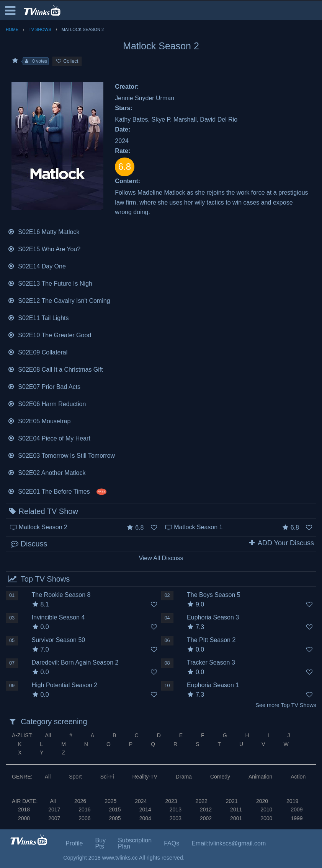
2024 (141, 801)
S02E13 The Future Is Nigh (50, 283)
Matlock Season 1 (198, 527)
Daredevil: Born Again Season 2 (75, 662)
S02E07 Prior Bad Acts (44, 386)
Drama (184, 777)
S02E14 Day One (37, 266)
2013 (176, 809)
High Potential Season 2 (65, 685)
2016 (84, 809)
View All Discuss (161, 558)
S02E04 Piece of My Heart (49, 438)
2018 (24, 809)
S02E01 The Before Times (57, 491)
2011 (236, 809)
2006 (84, 818)
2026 (80, 801)
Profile (74, 843)
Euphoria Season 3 (213, 617)
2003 (176, 818)
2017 (54, 809)
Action (298, 777)
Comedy (220, 777)
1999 (297, 818)
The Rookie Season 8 (61, 595)
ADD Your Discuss (281, 543)
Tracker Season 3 (211, 662)
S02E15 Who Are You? (44, 248)
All (48, 735)
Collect (67, 61)
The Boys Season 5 (214, 595)
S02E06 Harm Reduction (47, 403)
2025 (110, 801)
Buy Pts (101, 843)
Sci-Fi (107, 777)
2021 (232, 801)
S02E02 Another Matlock (47, 472)
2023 (171, 801)
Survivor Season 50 (59, 640)
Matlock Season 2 (43, 527)
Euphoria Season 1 (213, 685)
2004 (145, 818)
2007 (54, 818)
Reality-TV (145, 777)
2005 (115, 818)
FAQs (172, 843)
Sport (75, 777)
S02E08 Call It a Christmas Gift (55, 369)
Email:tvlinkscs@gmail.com (229, 843)
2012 (206, 809)
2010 (266, 809)
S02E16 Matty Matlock (43, 231)
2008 (24, 818)
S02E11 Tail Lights (38, 317)
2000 (266, 818)
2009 (297, 809)
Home (12, 29)
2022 (202, 801)
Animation (260, 777)
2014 (145, 809)
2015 (115, 809)
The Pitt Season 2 (211, 640)
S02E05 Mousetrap (39, 420)
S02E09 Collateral (38, 352)
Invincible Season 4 (58, 617)
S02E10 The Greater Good (49, 334)
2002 (206, 818)
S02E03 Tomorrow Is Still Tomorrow (61, 455)
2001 (236, 818)
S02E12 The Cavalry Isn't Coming (59, 300)
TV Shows (40, 29)
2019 (292, 801)
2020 (262, 801)
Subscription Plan (135, 843)
